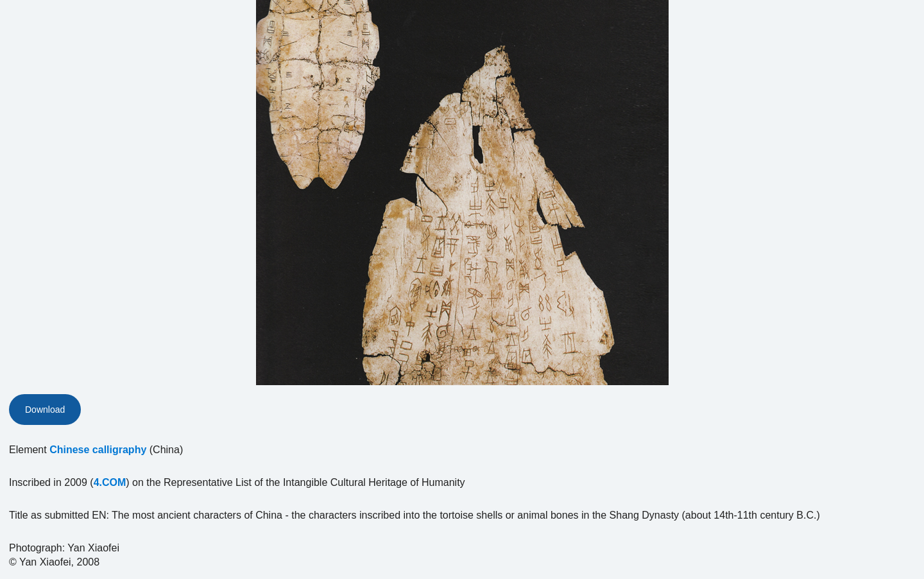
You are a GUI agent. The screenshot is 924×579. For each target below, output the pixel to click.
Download (45, 410)
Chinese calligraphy (98, 450)
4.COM (110, 482)
